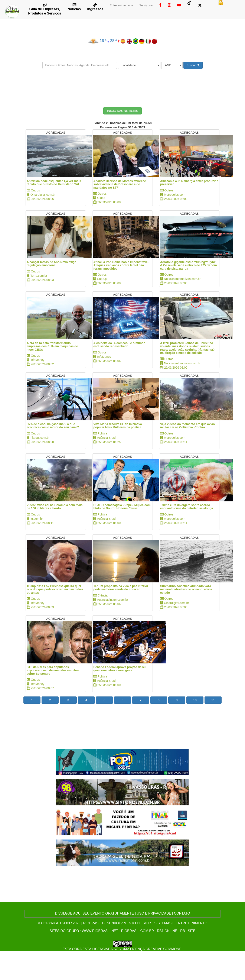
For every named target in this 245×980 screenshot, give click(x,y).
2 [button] (50, 700)
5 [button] (104, 700)
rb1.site (188, 931)
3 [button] (68, 700)
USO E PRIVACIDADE (154, 913)
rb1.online (167, 931)
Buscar (193, 65)
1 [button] (32, 700)
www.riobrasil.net (100, 931)
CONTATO (182, 913)
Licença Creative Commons (156, 949)
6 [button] (122, 700)
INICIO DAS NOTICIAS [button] (122, 111)
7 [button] (141, 700)
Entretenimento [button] (121, 5)
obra (77, 949)
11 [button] (213, 700)
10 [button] (195, 700)
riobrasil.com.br (138, 931)
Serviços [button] (146, 5)
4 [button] (86, 700)
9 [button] (177, 700)
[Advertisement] (122, 85)
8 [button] (159, 700)
